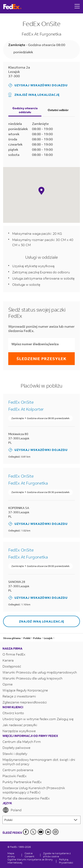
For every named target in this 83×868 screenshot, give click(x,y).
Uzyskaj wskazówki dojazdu (38, 85)
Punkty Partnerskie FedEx (22, 782)
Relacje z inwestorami (19, 696)
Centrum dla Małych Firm (22, 742)
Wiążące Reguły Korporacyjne (25, 690)
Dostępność (12, 666)
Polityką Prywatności (66, 861)
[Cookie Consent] (31, 855)
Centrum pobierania (18, 770)
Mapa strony (11, 855)
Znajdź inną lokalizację (34, 95)
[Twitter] (33, 832)
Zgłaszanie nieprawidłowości (25, 702)
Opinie (8, 684)
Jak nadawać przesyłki (20, 725)
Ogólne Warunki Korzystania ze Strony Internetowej (30, 861)
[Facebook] (26, 832)
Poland (12, 810)
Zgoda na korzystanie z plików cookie (57, 855)
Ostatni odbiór (58, 110)
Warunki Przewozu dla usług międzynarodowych (40, 672)
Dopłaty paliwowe (16, 748)
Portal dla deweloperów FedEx (26, 798)
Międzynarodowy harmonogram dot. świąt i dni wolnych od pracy (39, 762)
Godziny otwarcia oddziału (25, 110)
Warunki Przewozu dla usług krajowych (32, 678)
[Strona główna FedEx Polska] (12, 7)
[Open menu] (77, 7)
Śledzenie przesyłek (41, 359)
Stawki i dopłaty (15, 754)
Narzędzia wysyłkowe (19, 731)
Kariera (8, 660)
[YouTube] (41, 832)
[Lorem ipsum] (41, 820)
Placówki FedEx (15, 776)
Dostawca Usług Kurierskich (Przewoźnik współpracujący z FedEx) (34, 790)
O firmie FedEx (14, 654)
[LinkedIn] (48, 832)
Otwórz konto (13, 713)
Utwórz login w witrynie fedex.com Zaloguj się (38, 719)
